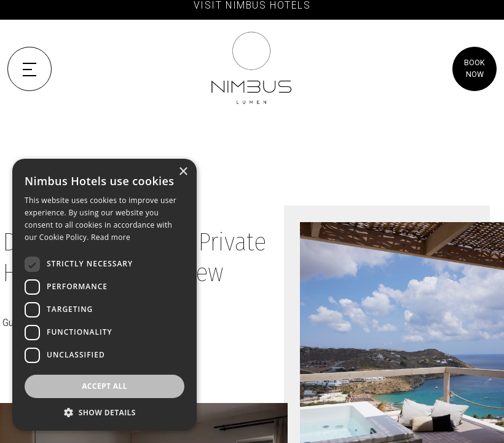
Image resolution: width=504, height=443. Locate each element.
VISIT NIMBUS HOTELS (252, 6)
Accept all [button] (104, 386)
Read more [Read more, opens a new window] (111, 237)
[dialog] (104, 295)
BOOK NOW (474, 68)
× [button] (183, 172)
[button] (104, 412)
